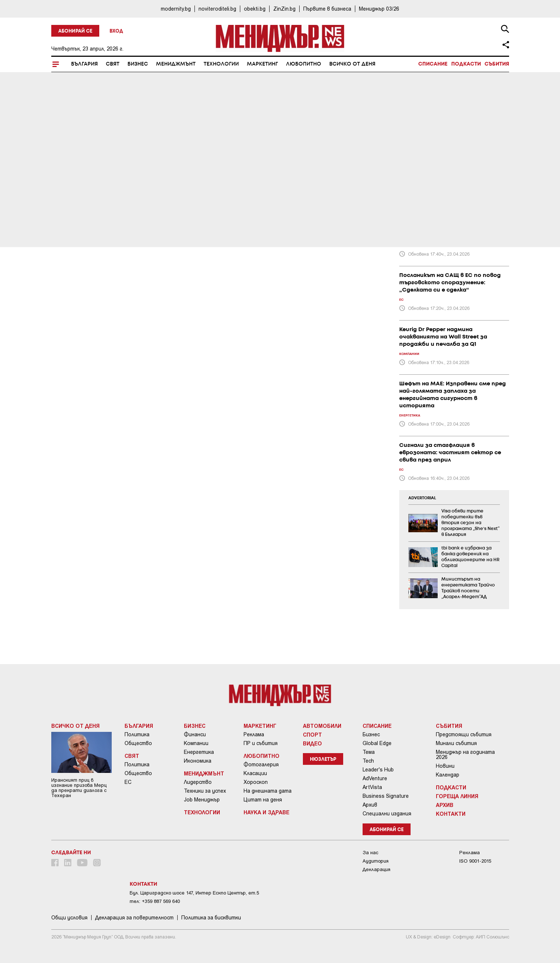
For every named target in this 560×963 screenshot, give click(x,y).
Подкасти (466, 64)
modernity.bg (176, 9)
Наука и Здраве (266, 812)
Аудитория (376, 861)
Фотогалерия (261, 764)
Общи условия (69, 918)
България (84, 64)
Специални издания (387, 814)
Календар (448, 775)
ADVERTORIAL (422, 498)
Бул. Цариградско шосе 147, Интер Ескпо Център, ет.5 (194, 893)
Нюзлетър (323, 760)
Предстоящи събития (464, 734)
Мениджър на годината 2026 (465, 755)
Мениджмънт (176, 64)
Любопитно (304, 64)
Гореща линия (457, 796)
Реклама (254, 734)
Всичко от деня (352, 64)
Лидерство (198, 782)
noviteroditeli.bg (217, 9)
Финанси (195, 734)
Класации (255, 773)
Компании (196, 743)
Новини (445, 766)
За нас (370, 853)
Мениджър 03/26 (379, 9)
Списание (433, 64)
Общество (138, 743)
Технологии (221, 64)
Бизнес (138, 64)
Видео (312, 743)
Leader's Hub (378, 770)
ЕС (128, 782)
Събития (497, 64)
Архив (370, 805)
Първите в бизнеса (327, 9)
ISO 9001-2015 (475, 861)
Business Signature (386, 796)
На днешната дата (268, 791)
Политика (137, 734)
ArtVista (372, 787)
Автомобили (322, 726)
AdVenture (375, 778)
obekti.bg (255, 9)
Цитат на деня (263, 800)
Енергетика (199, 752)
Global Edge (377, 743)
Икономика (198, 761)
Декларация (377, 869)
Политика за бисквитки (211, 918)
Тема (369, 752)
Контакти (451, 814)
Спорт (312, 734)
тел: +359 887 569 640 (155, 901)
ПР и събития (261, 743)
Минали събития (456, 743)
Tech (368, 761)
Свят (113, 64)
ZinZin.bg (284, 9)
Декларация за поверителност (134, 918)
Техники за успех (205, 791)
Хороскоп (256, 782)
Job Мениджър (202, 800)
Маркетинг (262, 64)
